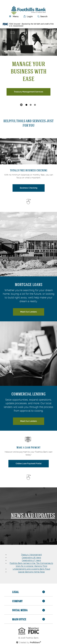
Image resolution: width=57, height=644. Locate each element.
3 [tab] (35, 105)
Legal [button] (15, 592)
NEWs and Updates (33, 515)
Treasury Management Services (28, 92)
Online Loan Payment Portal (32, 463)
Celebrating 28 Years (31, 557)
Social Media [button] (20, 610)
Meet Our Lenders (29, 312)
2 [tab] (31, 105)
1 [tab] (26, 105)
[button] (28, 17)
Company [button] (17, 601)
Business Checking (29, 188)
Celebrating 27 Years (31, 560)
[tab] (28, 592)
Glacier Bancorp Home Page (31, 572)
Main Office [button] (19, 619)
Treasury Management (31, 555)
